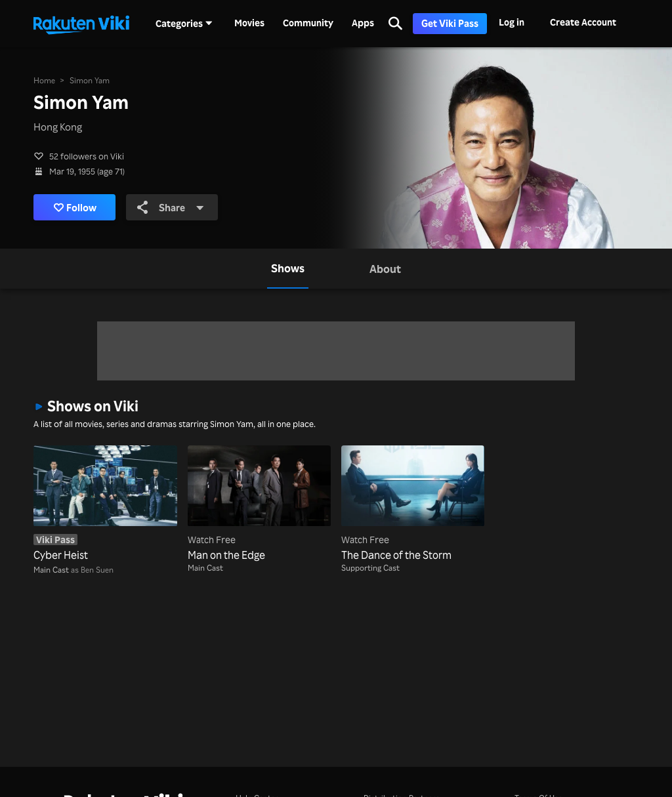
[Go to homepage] (81, 24)
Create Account (583, 22)
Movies (249, 23)
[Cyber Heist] (105, 504)
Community (308, 23)
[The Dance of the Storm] (413, 504)
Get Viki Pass (450, 23)
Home (44, 80)
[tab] (288, 268)
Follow (75, 207)
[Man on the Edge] (259, 504)
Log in (512, 22)
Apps (363, 23)
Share (171, 207)
